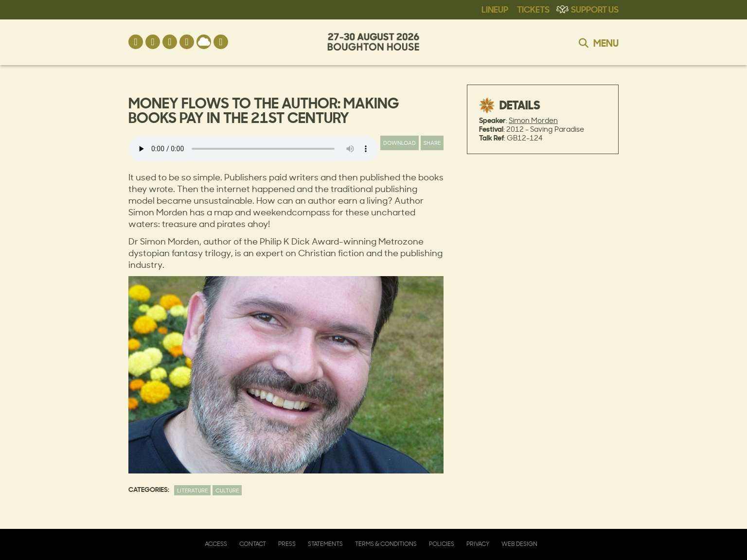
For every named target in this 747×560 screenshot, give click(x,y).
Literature (192, 490)
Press (287, 544)
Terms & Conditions (386, 544)
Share (432, 143)
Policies (442, 544)
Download (400, 143)
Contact (253, 544)
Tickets (533, 9)
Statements (325, 544)
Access (216, 544)
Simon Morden (533, 120)
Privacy (478, 544)
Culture (227, 490)
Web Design (519, 544)
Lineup (495, 9)
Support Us (595, 9)
